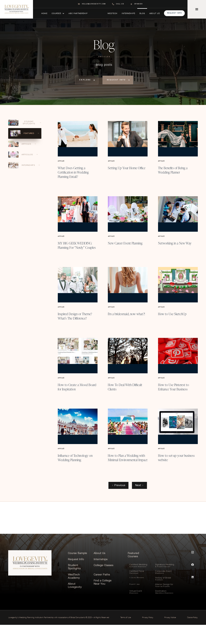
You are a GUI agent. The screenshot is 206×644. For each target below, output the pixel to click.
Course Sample (77, 573)
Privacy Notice (170, 637)
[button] (58, 13)
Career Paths (102, 595)
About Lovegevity (75, 605)
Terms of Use (126, 637)
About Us (99, 573)
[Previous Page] (118, 505)
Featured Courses (133, 575)
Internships (101, 579)
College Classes (103, 585)
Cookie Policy (192, 637)
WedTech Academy (74, 596)
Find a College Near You (103, 602)
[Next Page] (139, 505)
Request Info (76, 579)
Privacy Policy (148, 637)
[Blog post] (78, 138)
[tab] (25, 123)
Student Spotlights (74, 587)
